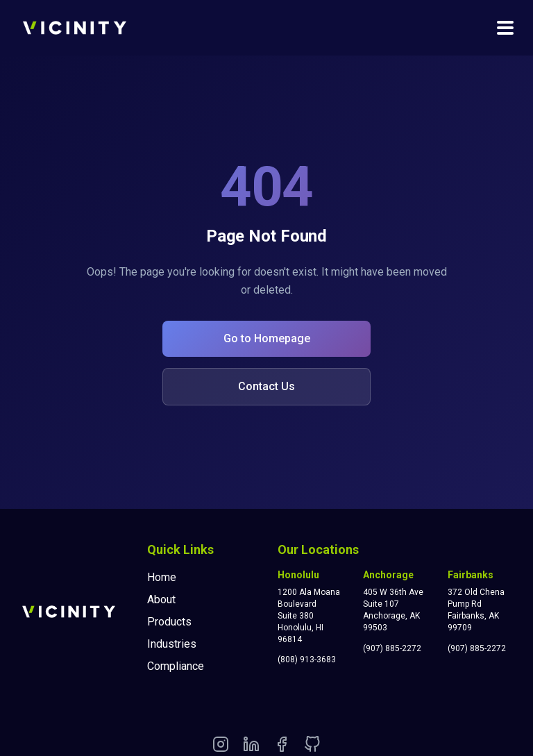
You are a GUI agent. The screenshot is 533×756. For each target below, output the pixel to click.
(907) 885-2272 (392, 648)
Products (169, 622)
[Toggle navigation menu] (505, 28)
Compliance (176, 666)
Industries (172, 644)
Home (162, 577)
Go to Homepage (267, 338)
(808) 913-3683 (307, 660)
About (161, 599)
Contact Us (266, 386)
